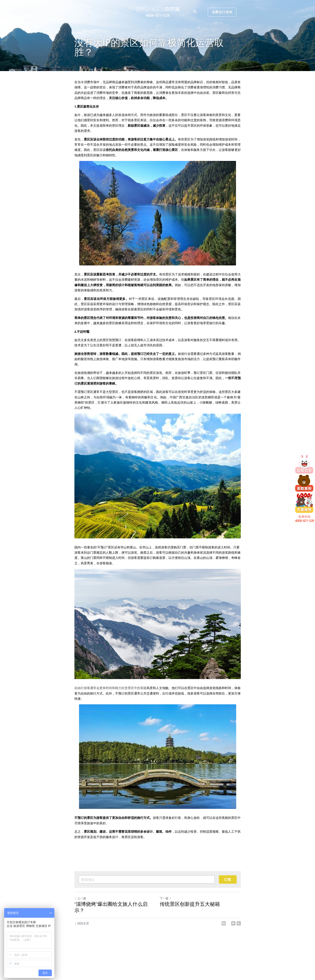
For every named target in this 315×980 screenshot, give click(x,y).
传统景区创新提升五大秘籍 (190, 904)
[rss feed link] (239, 923)
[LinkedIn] (224, 923)
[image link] (157, 9)
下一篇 (166, 898)
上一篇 (80, 898)
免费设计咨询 (222, 12)
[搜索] (195, 12)
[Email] (233, 923)
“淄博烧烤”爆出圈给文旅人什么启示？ (111, 907)
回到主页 (82, 923)
